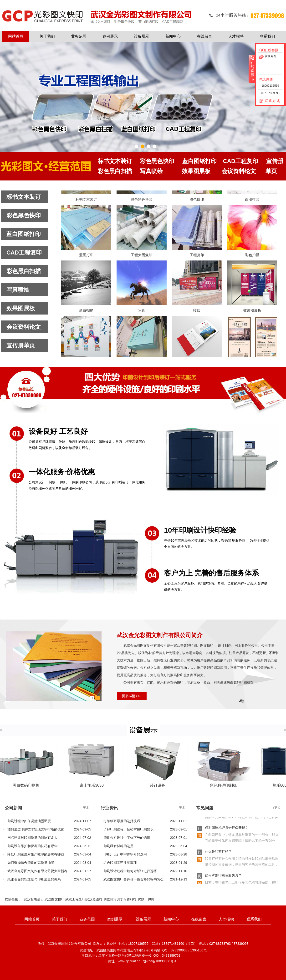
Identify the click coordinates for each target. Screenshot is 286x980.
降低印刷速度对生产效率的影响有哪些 (36, 854)
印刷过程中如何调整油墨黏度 (29, 821)
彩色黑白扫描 (24, 271)
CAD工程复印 (24, 252)
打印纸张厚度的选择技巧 (122, 821)
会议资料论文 (24, 327)
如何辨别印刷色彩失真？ (223, 876)
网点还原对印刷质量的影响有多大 (32, 838)
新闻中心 (173, 36)
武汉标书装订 (34, 899)
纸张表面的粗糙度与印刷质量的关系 (34, 879)
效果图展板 (21, 308)
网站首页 (16, 36)
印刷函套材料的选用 (118, 846)
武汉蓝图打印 (96, 899)
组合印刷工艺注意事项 (120, 863)
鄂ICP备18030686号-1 (160, 961)
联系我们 (267, 36)
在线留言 (204, 36)
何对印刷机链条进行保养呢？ (227, 829)
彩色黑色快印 (24, 215)
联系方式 (268, 101)
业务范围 (79, 36)
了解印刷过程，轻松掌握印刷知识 (128, 829)
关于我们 (47, 36)
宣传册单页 (21, 345)
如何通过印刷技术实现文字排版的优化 (36, 829)
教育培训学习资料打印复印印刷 (130, 899)
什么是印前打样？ (218, 853)
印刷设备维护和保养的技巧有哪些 (32, 846)
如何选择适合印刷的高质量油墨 (31, 863)
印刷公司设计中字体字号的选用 (127, 838)
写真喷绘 (18, 290)
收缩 (252, 69)
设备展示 (142, 36)
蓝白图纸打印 (24, 234)
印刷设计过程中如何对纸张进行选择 (130, 871)
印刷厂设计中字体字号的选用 (125, 854)
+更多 (85, 808)
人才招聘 (236, 36)
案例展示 (110, 36)
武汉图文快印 (55, 899)
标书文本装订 (24, 197)
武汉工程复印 (75, 899)
